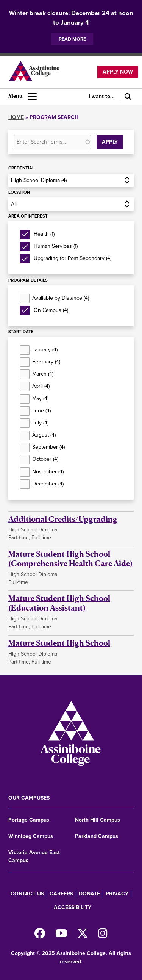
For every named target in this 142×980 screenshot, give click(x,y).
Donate (89, 894)
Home (16, 117)
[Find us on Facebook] (40, 935)
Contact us (27, 894)
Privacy (117, 894)
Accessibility (73, 907)
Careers (61, 894)
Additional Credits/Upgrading (63, 519)
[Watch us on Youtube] (61, 935)
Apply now (118, 72)
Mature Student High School (59, 643)
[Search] (127, 97)
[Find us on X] (83, 935)
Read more (72, 39)
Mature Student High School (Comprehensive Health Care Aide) (70, 559)
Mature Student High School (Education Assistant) (59, 603)
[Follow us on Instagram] (103, 935)
